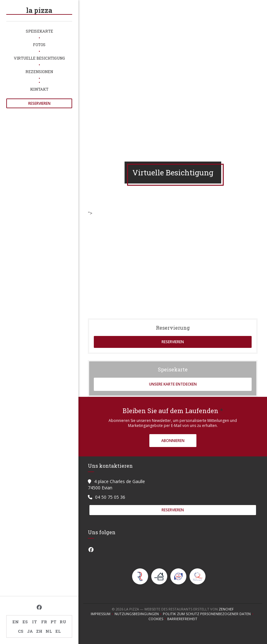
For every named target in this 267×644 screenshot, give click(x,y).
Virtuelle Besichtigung (39, 58)
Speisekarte (39, 31)
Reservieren (39, 103)
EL (58, 631)
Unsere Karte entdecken (173, 384)
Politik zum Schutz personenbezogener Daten (209, 614)
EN (16, 622)
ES (25, 622)
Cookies (158, 619)
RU (63, 622)
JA (30, 631)
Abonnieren (173, 441)
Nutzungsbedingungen (139, 614)
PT (53, 622)
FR (44, 622)
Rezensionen (39, 72)
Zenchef (226, 609)
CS (21, 631)
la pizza (39, 10)
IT (35, 622)
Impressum (103, 614)
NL (49, 631)
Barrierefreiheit (182, 619)
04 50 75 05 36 (110, 497)
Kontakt (39, 89)
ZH (39, 631)
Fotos (39, 45)
